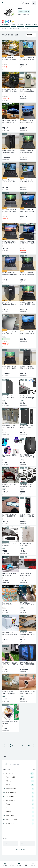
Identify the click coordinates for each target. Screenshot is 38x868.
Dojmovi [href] (25, 29)
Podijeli (26, 3)
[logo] (5, 865)
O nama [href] (34, 29)
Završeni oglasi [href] (14, 29)
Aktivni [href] (4, 29)
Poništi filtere (19, 850)
